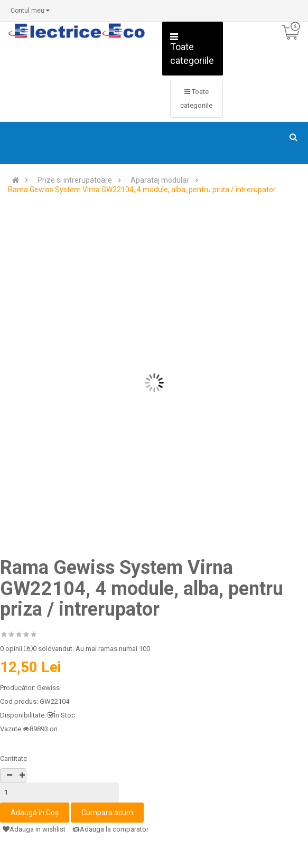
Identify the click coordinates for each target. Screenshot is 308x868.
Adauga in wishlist (34, 829)
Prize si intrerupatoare (75, 180)
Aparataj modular (160, 180)
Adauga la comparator (110, 829)
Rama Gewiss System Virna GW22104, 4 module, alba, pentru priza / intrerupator (142, 190)
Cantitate (13, 758)
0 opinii (11, 649)
